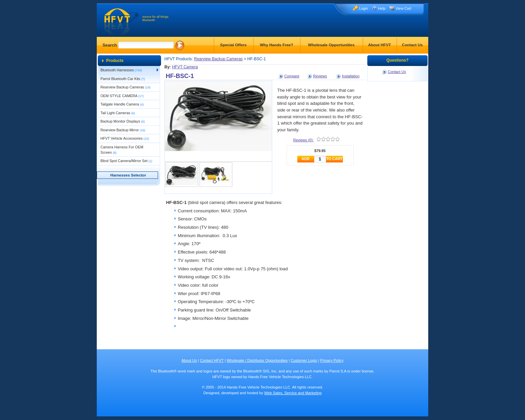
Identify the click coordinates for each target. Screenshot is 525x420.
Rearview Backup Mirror (123, 130)
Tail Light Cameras (118, 113)
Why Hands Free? (277, 45)
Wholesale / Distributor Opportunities (257, 360)
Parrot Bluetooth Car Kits (123, 79)
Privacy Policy (332, 360)
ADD (306, 159)
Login (363, 8)
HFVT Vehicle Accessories (125, 138)
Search (110, 45)
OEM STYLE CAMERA (122, 96)
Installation (351, 76)
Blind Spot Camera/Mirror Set (126, 161)
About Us (189, 360)
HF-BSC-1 (180, 76)
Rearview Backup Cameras (125, 87)
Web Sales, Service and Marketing (293, 393)
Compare (292, 76)
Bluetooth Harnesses (121, 70)
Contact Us (412, 45)
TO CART (334, 159)
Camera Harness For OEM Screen (122, 150)
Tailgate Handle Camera (122, 104)
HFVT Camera (185, 67)
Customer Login (304, 360)
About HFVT (379, 45)
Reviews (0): (304, 140)
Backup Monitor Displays (123, 121)
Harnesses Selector (128, 175)
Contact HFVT (212, 360)
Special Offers (233, 45)
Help (382, 8)
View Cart (403, 8)
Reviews (320, 76)
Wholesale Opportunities (331, 45)
